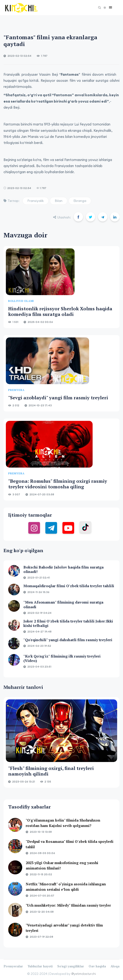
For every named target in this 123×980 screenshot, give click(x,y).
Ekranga (80, 201)
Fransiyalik (36, 201)
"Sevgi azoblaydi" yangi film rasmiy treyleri (58, 398)
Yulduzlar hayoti (40, 966)
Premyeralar (13, 966)
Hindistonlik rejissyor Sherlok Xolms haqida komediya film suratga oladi (60, 311)
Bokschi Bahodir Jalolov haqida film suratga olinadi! (63, 569)
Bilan (59, 201)
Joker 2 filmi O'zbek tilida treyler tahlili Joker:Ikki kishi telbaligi (68, 623)
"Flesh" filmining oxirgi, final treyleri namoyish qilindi (51, 771)
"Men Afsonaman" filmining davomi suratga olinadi (63, 604)
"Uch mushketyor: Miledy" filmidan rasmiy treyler (68, 905)
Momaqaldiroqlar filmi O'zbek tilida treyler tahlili (69, 586)
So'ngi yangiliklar (71, 966)
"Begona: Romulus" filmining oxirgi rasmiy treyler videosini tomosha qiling (58, 484)
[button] (109, 8)
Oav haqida (97, 966)
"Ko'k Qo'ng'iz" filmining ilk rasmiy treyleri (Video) (62, 658)
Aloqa (115, 966)
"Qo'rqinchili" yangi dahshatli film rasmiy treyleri (68, 640)
